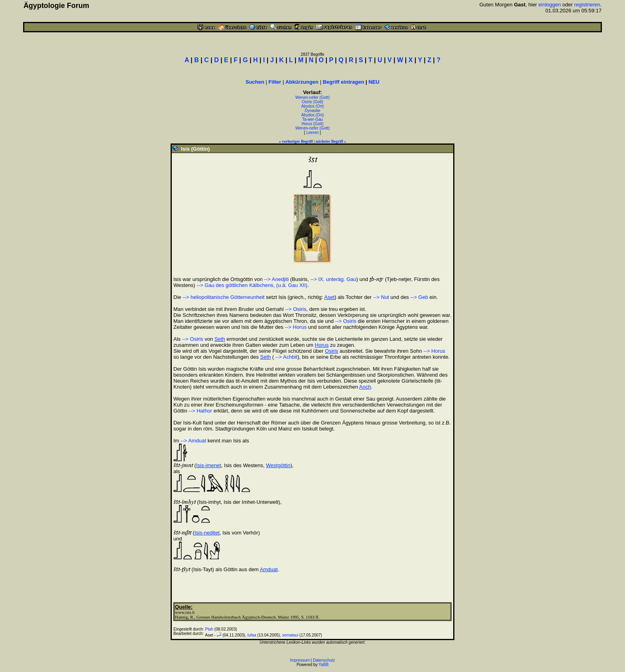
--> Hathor (200, 411)
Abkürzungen (302, 82)
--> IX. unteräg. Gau (333, 279)
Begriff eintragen (344, 82)
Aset (329, 297)
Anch (365, 387)
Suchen (255, 82)
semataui (290, 635)
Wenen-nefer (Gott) (312, 97)
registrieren (587, 5)
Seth (220, 339)
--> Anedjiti (277, 279)
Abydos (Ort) (313, 106)
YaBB (323, 665)
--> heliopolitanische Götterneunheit (224, 297)
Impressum (300, 660)
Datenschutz (324, 660)
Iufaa (252, 635)
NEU (374, 82)
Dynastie (313, 111)
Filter (275, 82)
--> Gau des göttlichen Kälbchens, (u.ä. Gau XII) (252, 285)
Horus (322, 345)
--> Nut (381, 297)
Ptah (209, 629)
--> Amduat (193, 441)
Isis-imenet (209, 465)
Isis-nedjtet (207, 533)
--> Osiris (296, 309)
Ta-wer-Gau (312, 119)
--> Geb (419, 297)
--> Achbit (286, 357)
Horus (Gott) (312, 124)
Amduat (269, 569)
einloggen (550, 5)
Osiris (331, 351)
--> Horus (296, 327)
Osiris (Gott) (312, 102)
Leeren (312, 133)
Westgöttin (278, 465)
